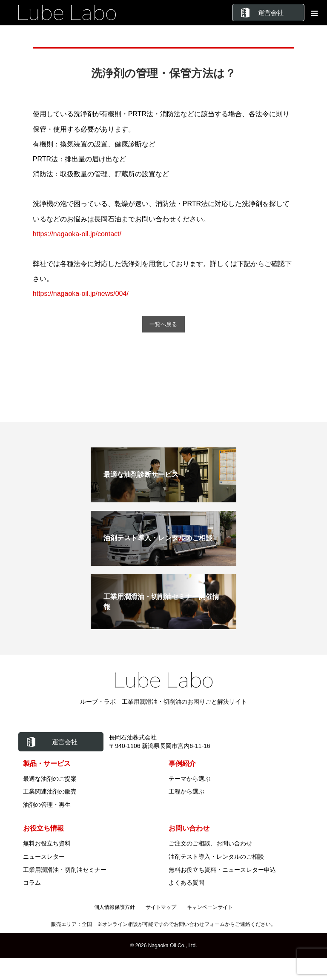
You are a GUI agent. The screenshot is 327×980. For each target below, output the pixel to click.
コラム (32, 883)
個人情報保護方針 (115, 908)
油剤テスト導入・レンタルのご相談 (216, 857)
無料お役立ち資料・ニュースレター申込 (222, 870)
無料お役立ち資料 (47, 844)
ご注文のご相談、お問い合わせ (210, 844)
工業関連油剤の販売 (50, 792)
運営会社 (271, 13)
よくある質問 (186, 883)
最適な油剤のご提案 (50, 779)
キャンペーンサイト (210, 908)
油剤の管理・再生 (47, 805)
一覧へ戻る (163, 325)
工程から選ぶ (186, 792)
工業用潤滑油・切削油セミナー (65, 870)
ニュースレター (44, 857)
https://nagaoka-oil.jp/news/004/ (81, 294)
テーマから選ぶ (189, 779)
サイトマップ (161, 908)
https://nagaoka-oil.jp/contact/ (77, 234)
